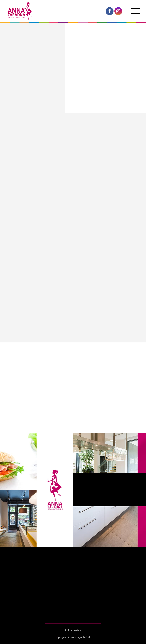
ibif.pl (86, 637)
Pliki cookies (73, 630)
